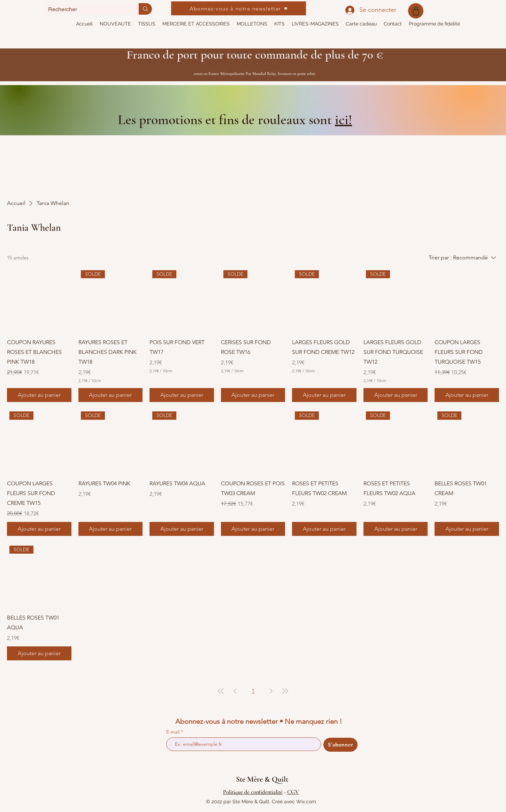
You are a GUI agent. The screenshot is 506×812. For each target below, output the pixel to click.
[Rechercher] (86, 9)
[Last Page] (285, 691)
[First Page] (221, 691)
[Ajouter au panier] (39, 395)
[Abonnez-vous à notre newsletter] (239, 8)
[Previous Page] (235, 691)
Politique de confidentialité (253, 792)
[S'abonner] (340, 745)
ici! (343, 120)
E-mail (174, 732)
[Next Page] (271, 691)
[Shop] (416, 11)
